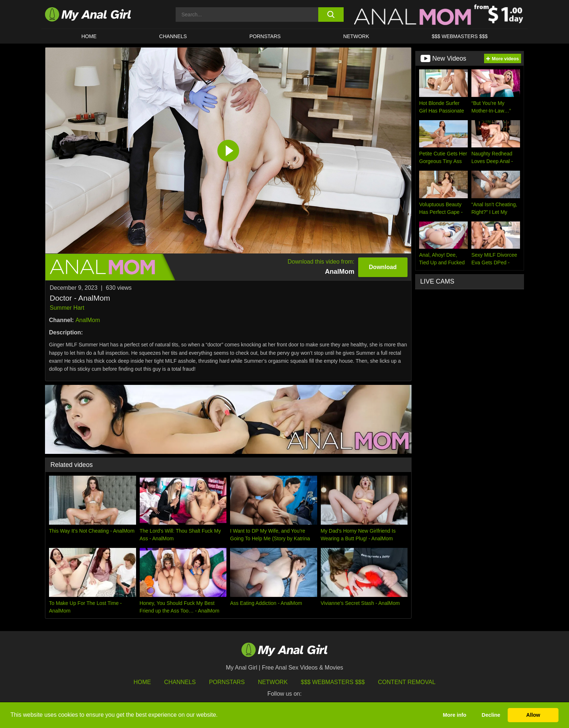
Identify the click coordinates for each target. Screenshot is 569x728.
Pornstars (265, 36)
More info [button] (455, 715)
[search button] (331, 15)
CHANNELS (173, 36)
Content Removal (407, 682)
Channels (180, 682)
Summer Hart (67, 308)
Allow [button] (533, 715)
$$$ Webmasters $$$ (333, 682)
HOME (89, 36)
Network (356, 36)
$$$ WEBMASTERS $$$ (460, 36)
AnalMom (88, 320)
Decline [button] (491, 715)
